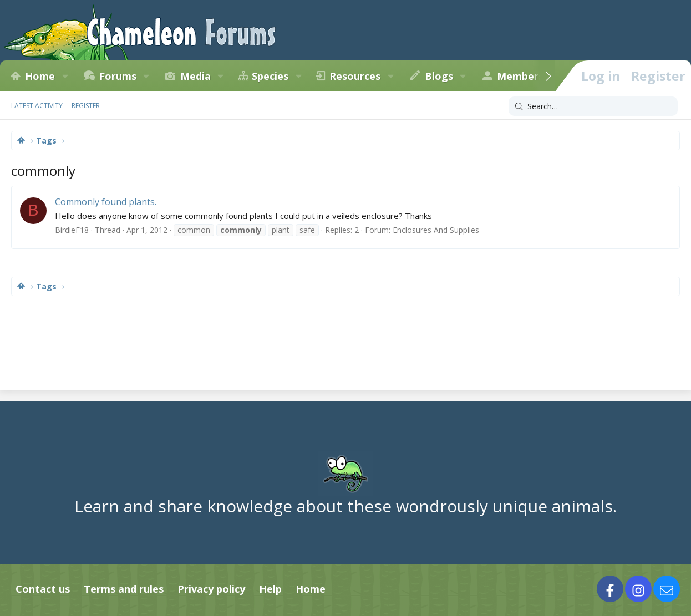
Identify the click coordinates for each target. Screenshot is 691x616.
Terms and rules (124, 589)
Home (40, 76)
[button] (65, 76)
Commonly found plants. (106, 202)
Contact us (43, 589)
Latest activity (37, 106)
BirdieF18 (72, 230)
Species (270, 76)
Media (195, 76)
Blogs (439, 76)
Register (86, 106)
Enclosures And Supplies (436, 230)
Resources (355, 76)
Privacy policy (211, 589)
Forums (118, 76)
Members (520, 76)
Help (270, 589)
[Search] (593, 106)
